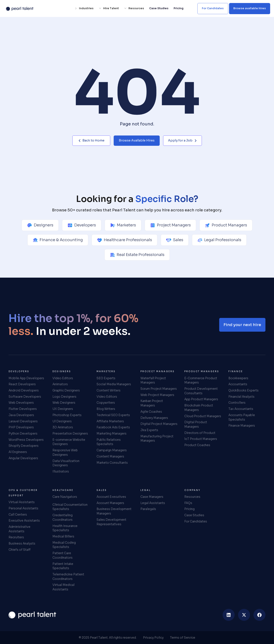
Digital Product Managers (196, 424)
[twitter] (244, 615)
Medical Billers (63, 536)
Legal (146, 490)
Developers (19, 371)
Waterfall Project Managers (153, 380)
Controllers (237, 403)
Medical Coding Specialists (64, 545)
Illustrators (61, 471)
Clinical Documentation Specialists (70, 507)
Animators (60, 384)
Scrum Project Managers (159, 389)
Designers (62, 371)
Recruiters (16, 537)
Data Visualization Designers (66, 463)
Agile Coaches (151, 412)
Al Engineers (18, 452)
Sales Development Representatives (111, 522)
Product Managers (202, 371)
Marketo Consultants (112, 463)
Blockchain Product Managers (199, 408)
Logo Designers (64, 397)
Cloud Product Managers (203, 416)
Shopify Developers (24, 446)
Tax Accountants (241, 409)
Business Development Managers (114, 511)
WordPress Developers (26, 440)
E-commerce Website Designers (69, 442)
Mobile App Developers (26, 378)
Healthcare (63, 490)
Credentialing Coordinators (63, 517)
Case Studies (159, 8)
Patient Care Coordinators (63, 555)
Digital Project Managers (159, 424)
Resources (192, 497)
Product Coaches (197, 445)
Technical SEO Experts (113, 415)
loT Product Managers (201, 439)
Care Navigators (65, 497)
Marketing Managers (112, 433)
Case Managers (152, 497)
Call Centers (18, 515)
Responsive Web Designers (65, 452)
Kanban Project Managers (152, 403)
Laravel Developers (23, 421)
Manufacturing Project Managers (157, 439)
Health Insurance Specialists (65, 528)
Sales (102, 490)
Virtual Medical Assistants (63, 587)
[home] (32, 615)
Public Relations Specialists (109, 442)
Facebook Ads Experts (113, 427)
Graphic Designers (66, 390)
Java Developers (21, 415)
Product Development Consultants (201, 391)
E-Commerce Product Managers (201, 380)
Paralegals (148, 509)
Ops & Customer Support (23, 493)
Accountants (238, 384)
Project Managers (158, 371)
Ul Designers (62, 421)
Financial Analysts (241, 397)
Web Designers (64, 403)
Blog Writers (106, 409)
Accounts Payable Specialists (242, 417)
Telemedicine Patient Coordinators (68, 577)
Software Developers (25, 397)
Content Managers (110, 456)
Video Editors (63, 378)
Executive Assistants (24, 521)
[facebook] (259, 615)
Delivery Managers (154, 418)
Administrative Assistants (19, 529)
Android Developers (24, 390)
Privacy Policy (153, 638)
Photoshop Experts (67, 415)
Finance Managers (242, 426)
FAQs (188, 503)
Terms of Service (183, 638)
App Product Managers (201, 399)
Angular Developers (23, 458)
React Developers (22, 384)
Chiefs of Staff (20, 550)
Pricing (179, 8)
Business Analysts (22, 543)
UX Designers (63, 409)
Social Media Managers (114, 384)
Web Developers (21, 403)
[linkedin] (229, 615)
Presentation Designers (70, 433)
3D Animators (63, 427)
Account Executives (111, 497)
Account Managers (110, 503)
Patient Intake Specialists (63, 566)
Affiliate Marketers (110, 421)
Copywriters (106, 403)
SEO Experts (106, 378)
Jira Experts (149, 430)
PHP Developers (21, 427)
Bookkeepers (238, 378)
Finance (236, 371)
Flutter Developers (23, 409)
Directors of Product (200, 433)
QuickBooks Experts (243, 390)
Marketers (106, 371)
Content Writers (109, 390)
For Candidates (196, 521)
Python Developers (23, 433)
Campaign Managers (112, 450)
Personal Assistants (23, 508)
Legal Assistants (153, 503)
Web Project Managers (157, 395)
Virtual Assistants (22, 502)
